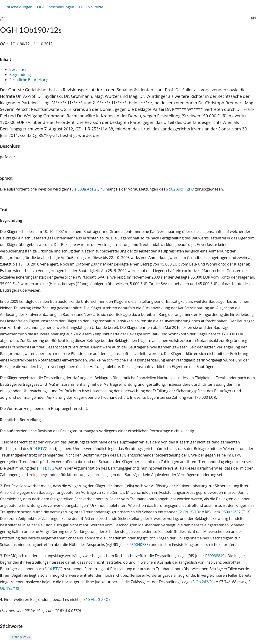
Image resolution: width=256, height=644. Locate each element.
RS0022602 (231, 512)
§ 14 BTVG (39, 449)
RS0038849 (215, 556)
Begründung (20, 75)
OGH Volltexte (91, 7)
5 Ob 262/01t (204, 582)
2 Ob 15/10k (190, 512)
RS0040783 (139, 545)
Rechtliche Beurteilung (29, 80)
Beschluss (18, 69)
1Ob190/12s (21, 637)
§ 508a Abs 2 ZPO (90, 189)
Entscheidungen (19, 7)
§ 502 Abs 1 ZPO (180, 189)
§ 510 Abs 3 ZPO (94, 600)
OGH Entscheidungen (56, 7)
